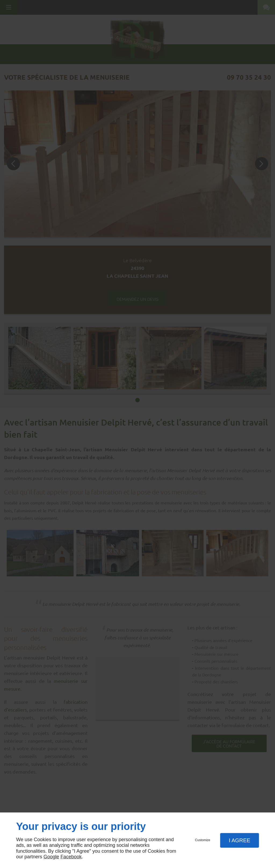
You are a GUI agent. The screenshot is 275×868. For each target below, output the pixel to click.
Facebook (71, 857)
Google (51, 857)
